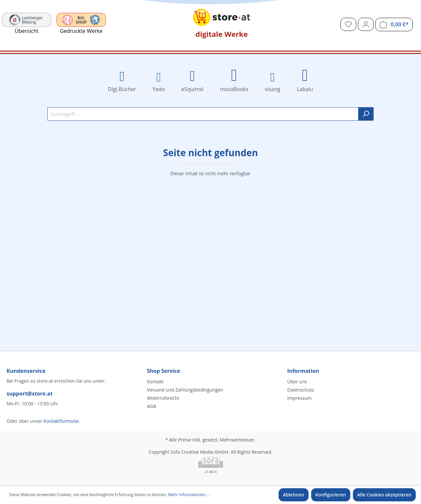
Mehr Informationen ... (189, 495)
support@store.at (30, 394)
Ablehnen (294, 495)
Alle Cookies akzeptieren (384, 495)
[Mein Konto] (366, 24)
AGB (152, 406)
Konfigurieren (331, 495)
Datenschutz (300, 390)
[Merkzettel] (348, 24)
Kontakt (155, 382)
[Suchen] (366, 114)
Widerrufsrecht (163, 398)
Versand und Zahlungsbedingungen (185, 390)
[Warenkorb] (394, 24)
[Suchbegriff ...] (203, 114)
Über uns (297, 382)
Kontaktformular (61, 421)
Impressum (299, 398)
